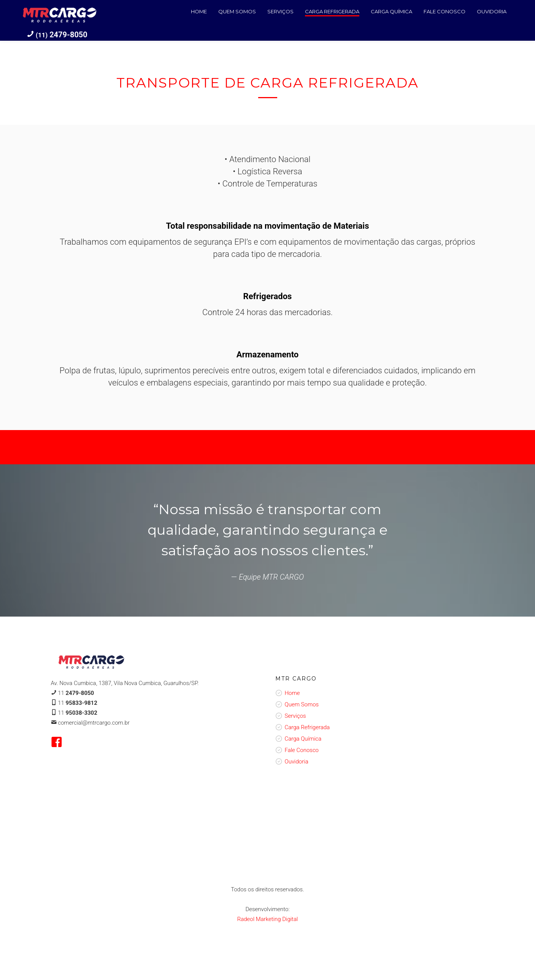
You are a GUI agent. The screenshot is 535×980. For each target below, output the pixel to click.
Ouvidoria (297, 762)
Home (292, 693)
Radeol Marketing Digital (268, 919)
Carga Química (303, 739)
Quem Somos (302, 704)
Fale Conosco (302, 750)
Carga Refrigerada (307, 727)
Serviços (295, 716)
